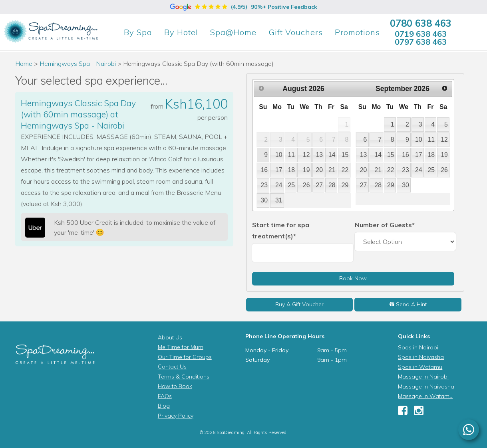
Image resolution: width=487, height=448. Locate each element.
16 (264, 170)
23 (264, 185)
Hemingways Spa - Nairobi (79, 63)
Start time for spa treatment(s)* (281, 230)
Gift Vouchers (296, 32)
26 (306, 185)
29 (345, 185)
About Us (170, 337)
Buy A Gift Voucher (299, 304)
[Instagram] (419, 412)
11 (292, 155)
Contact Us (172, 367)
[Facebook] (403, 412)
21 (332, 170)
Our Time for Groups (185, 357)
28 (332, 185)
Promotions (357, 32)
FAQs (165, 396)
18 (292, 170)
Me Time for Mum (181, 347)
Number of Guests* (385, 225)
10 (279, 155)
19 (306, 170)
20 (319, 170)
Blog (164, 406)
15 (345, 155)
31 (279, 200)
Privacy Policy (176, 416)
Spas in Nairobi (418, 347)
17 (279, 170)
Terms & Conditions (184, 377)
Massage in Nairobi (423, 377)
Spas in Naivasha (421, 357)
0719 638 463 (421, 34)
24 (279, 185)
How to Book (175, 386)
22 (345, 170)
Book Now (353, 278)
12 (306, 155)
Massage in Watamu (425, 396)
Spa (138, 32)
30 (264, 200)
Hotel (181, 32)
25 (292, 185)
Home (24, 63)
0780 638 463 (421, 23)
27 (319, 185)
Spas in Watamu (420, 367)
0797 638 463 (421, 42)
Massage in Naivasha (426, 387)
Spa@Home (233, 32)
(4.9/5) (244, 7)
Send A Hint (408, 304)
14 (332, 155)
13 (319, 155)
